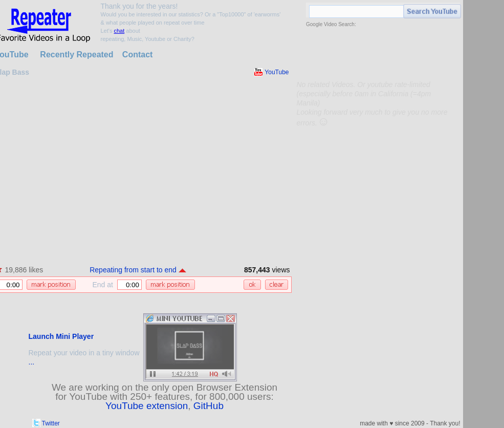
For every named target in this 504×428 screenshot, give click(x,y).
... (32, 362)
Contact (138, 55)
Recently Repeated (76, 55)
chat (119, 31)
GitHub (209, 406)
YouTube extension (147, 406)
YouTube (277, 72)
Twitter (51, 423)
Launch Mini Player (61, 336)
